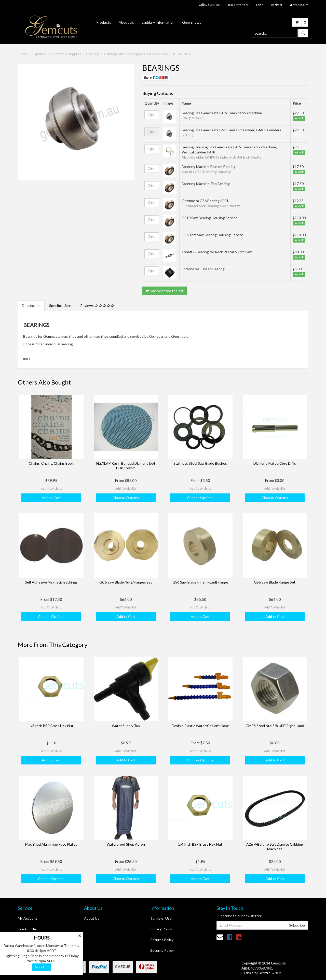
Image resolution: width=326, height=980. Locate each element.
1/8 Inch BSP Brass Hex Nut (51, 726)
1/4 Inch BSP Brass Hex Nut (200, 844)
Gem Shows (192, 22)
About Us (126, 22)
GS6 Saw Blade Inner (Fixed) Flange (200, 582)
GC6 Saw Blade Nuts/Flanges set (126, 582)
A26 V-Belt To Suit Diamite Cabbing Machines (275, 847)
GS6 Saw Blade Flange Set (275, 582)
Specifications (60, 306)
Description (31, 306)
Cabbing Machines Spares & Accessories (136, 54)
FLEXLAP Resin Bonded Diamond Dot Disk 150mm (126, 466)
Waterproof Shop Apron (126, 844)
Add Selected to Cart (164, 291)
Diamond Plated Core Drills (275, 463)
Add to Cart (51, 498)
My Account (28, 918)
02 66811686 (209, 5)
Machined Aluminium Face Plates (51, 844)
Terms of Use (161, 918)
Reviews (97, 306)
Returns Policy (162, 940)
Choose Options (126, 498)
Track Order (28, 929)
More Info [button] (42, 967)
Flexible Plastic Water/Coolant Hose (200, 726)
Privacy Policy (161, 929)
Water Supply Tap (126, 726)
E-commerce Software (256, 973)
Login (260, 5)
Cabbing (93, 54)
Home (23, 54)
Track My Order (238, 5)
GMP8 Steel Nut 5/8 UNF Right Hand (275, 726)
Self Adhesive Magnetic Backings (51, 582)
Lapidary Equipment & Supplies (57, 54)
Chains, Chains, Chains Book (51, 463)
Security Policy (162, 950)
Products (104, 22)
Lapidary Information (158, 22)
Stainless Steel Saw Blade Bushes (200, 463)
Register (277, 5)
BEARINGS (182, 54)
